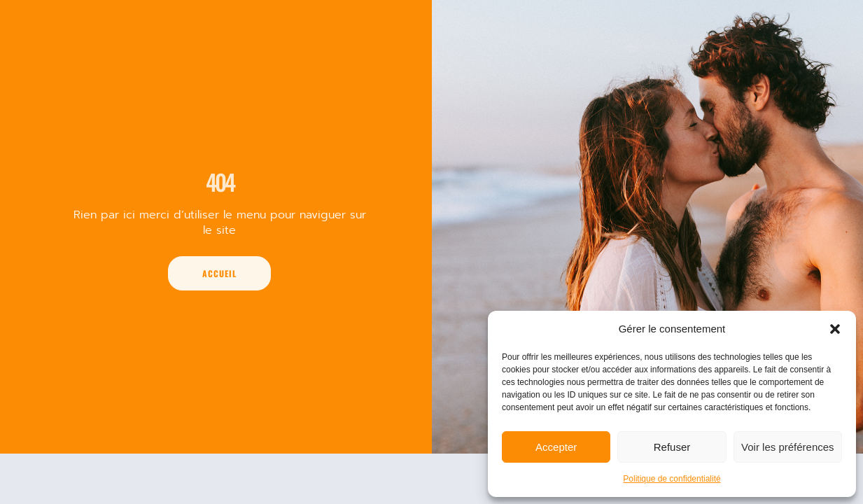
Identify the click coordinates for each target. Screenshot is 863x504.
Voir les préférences (788, 447)
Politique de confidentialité (672, 479)
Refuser (672, 447)
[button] (835, 329)
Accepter (556, 447)
